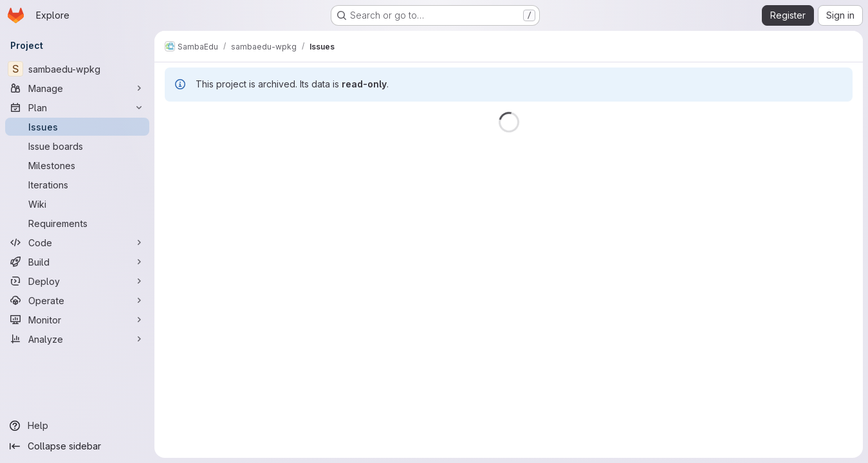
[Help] (77, 426)
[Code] (77, 242)
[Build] (77, 262)
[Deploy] (77, 281)
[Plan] (77, 107)
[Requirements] (77, 223)
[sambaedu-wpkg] (77, 69)
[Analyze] (77, 339)
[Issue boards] (77, 146)
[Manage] (77, 88)
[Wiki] (77, 204)
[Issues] (77, 127)
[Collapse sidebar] (77, 446)
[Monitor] (77, 320)
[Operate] (77, 300)
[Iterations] (77, 185)
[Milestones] (77, 165)
